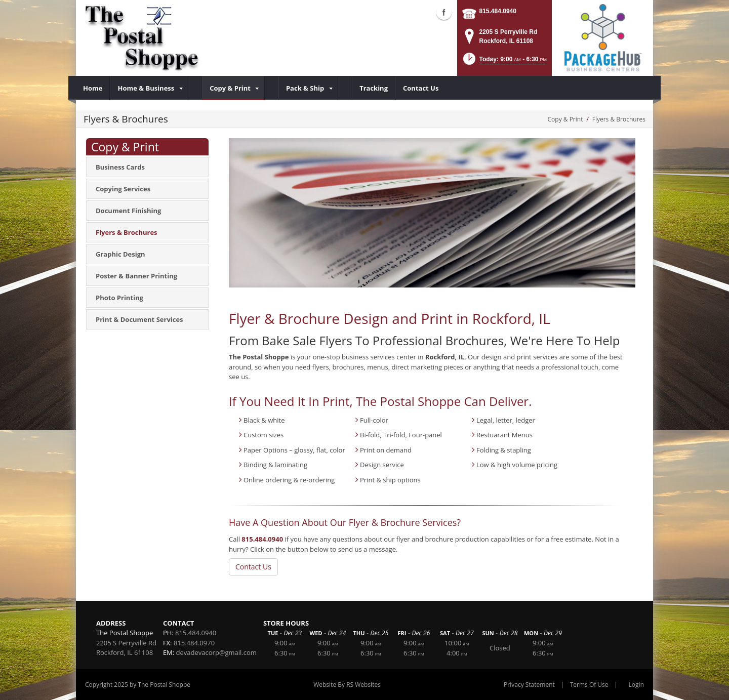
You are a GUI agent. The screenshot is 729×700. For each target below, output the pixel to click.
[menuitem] (93, 88)
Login (636, 685)
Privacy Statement (529, 685)
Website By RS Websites (347, 685)
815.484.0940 (498, 11)
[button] (504, 62)
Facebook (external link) (444, 12)
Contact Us (253, 567)
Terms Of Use (589, 685)
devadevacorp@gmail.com (216, 652)
